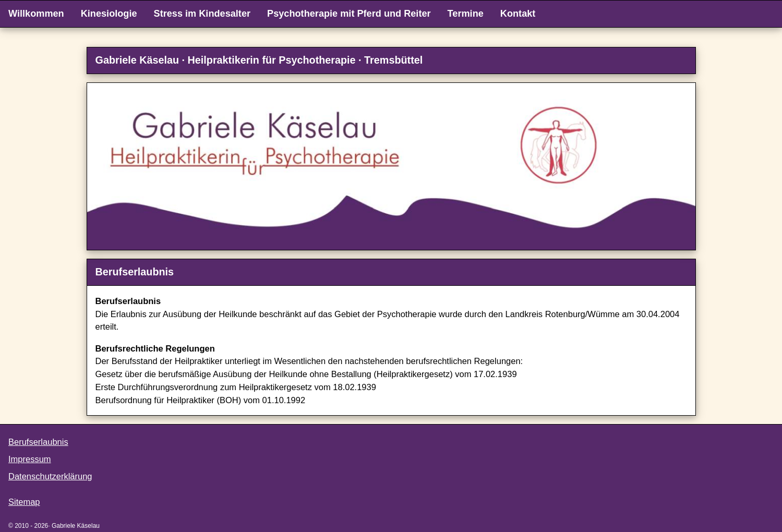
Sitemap (24, 502)
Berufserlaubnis (38, 442)
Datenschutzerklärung (50, 476)
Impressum (30, 459)
